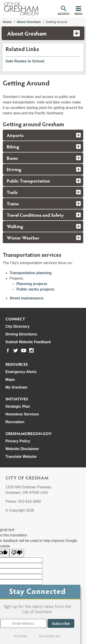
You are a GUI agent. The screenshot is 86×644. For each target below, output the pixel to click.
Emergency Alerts (21, 372)
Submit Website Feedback (28, 342)
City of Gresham (27, 478)
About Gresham (29, 22)
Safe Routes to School (25, 61)
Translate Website (21, 457)
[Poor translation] (17, 553)
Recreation (15, 422)
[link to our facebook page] (8, 350)
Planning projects (32, 284)
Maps (10, 380)
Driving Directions (21, 334)
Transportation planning (31, 273)
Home (7, 22)
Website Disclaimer (22, 449)
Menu (79, 14)
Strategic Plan (18, 406)
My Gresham (17, 387)
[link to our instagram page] (31, 350)
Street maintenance (27, 298)
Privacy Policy (18, 441)
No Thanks (20, 636)
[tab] (43, 135)
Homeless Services (22, 414)
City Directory (18, 326)
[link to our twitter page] (16, 350)
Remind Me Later (50, 636)
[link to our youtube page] (24, 350)
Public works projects (35, 289)
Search (64, 14)
